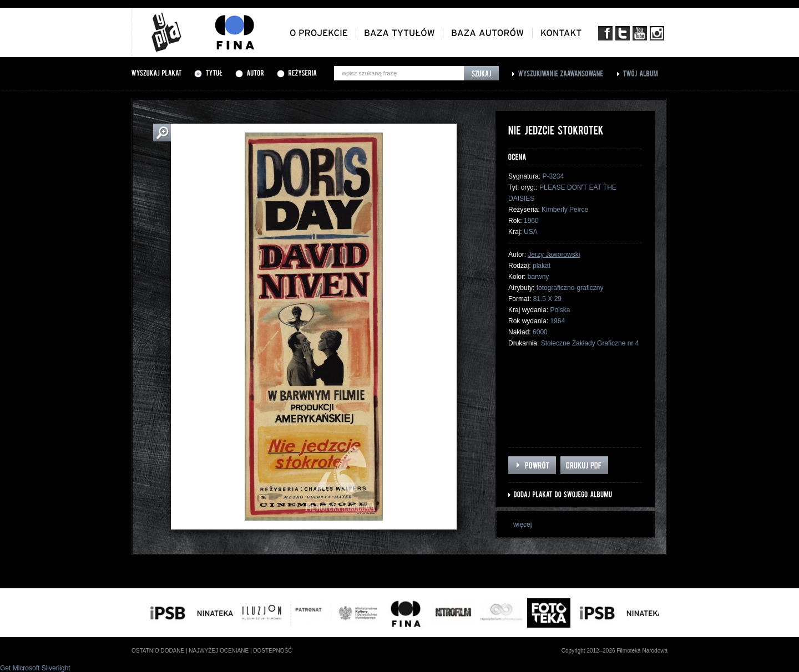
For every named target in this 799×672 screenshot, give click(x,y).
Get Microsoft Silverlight (35, 668)
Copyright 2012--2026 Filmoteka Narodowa (615, 651)
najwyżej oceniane (219, 651)
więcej (522, 525)
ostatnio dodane (158, 651)
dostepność (272, 651)
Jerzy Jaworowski (554, 254)
